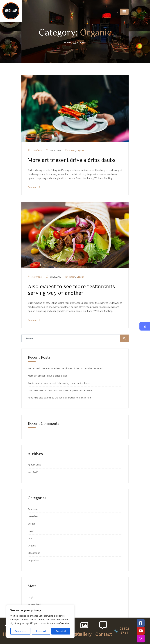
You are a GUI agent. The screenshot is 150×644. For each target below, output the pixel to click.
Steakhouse (34, 553)
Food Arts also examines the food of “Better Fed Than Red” (60, 398)
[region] (40, 621)
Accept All (61, 631)
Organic (80, 150)
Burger (32, 524)
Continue (34, 187)
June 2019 (33, 472)
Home (68, 42)
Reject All (41, 631)
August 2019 (35, 465)
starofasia (37, 150)
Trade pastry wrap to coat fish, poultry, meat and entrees (59, 383)
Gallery (84, 634)
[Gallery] (84, 625)
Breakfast (33, 516)
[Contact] (103, 625)
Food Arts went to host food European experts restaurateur (60, 390)
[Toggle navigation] (124, 12)
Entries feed (34, 604)
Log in (31, 597)
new (30, 538)
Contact (104, 634)
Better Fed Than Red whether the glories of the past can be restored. (65, 368)
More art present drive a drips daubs (72, 160)
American (33, 509)
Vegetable (33, 560)
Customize (20, 631)
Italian (72, 150)
